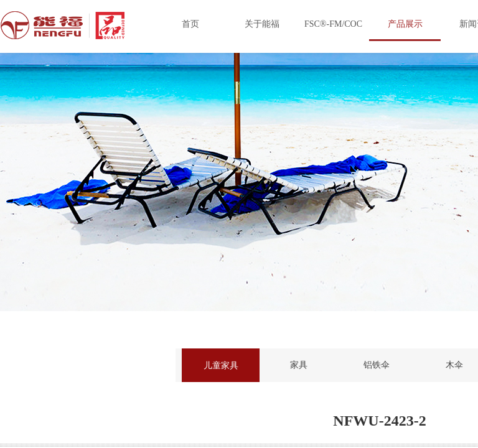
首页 (190, 24)
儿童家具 (221, 365)
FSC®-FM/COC (333, 24)
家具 (299, 365)
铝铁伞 (377, 365)
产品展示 (405, 24)
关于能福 (262, 24)
